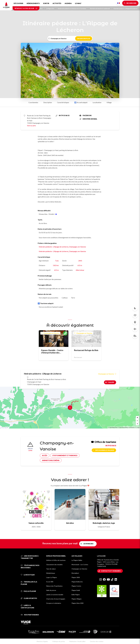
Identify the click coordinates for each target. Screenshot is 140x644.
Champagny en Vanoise (50, 333)
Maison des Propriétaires (54, 586)
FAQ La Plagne (28, 591)
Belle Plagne (76, 595)
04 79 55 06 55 (63, 115)
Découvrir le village (105, 450)
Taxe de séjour (51, 569)
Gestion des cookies (97, 641)
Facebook (86, 115)
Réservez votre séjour (26, 8)
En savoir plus (84, 39)
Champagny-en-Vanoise (79, 569)
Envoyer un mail (88, 119)
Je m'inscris (88, 544)
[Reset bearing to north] (137, 424)
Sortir (46, 3)
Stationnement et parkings (65, 455)
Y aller (111, 382)
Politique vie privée (59, 641)
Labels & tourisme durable (55, 595)
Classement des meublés (54, 565)
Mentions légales (42, 641)
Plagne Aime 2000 (77, 603)
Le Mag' (78, 3)
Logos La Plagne (52, 577)
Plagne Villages (77, 599)
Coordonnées (33, 102)
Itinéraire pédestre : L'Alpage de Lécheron (125, 9)
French (119, 3)
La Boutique (28, 575)
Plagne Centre (76, 586)
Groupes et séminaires (54, 603)
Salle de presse (51, 590)
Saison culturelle (36, 523)
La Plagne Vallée (77, 560)
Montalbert (75, 573)
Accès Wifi (50, 582)
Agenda (68, 3)
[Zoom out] (137, 421)
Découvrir (18, 3)
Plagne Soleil (76, 590)
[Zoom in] (137, 418)
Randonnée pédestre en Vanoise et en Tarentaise (73, 9)
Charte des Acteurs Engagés (56, 599)
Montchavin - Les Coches (80, 565)
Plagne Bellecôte (77, 582)
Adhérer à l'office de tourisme (56, 560)
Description (48, 102)
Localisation (97, 102)
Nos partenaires (30, 615)
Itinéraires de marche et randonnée (101, 9)
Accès (45, 455)
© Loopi (137, 427)
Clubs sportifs (29, 598)
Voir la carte (31, 126)
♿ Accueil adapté (81, 102)
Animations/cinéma (51, 460)
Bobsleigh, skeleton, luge (104, 523)
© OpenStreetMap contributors (126, 427)
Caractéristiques (63, 102)
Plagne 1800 (76, 577)
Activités (57, 3)
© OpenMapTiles (113, 427)
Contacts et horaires (111, 571)
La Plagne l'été (51, 9)
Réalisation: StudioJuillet (77, 641)
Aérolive (70, 523)
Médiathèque (51, 573)
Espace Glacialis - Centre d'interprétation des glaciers (52, 351)
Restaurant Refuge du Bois (86, 350)
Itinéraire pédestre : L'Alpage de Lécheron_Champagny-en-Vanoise (62, 247)
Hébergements (33, 3)
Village (109, 102)
